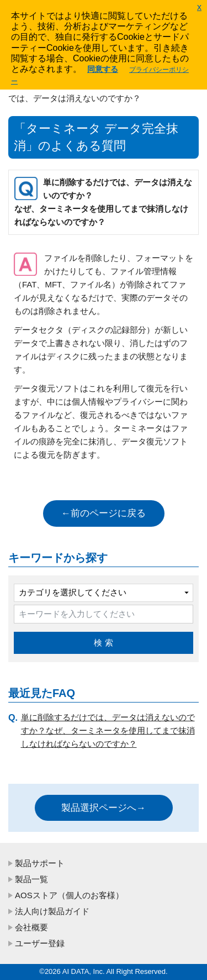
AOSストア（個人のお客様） (69, 895)
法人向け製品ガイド (52, 911)
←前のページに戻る (104, 513)
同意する (103, 69)
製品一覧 (31, 879)
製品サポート (40, 863)
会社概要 (31, 927)
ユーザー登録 (40, 943)
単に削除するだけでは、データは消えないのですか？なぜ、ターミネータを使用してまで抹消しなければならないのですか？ (108, 730)
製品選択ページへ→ (104, 808)
